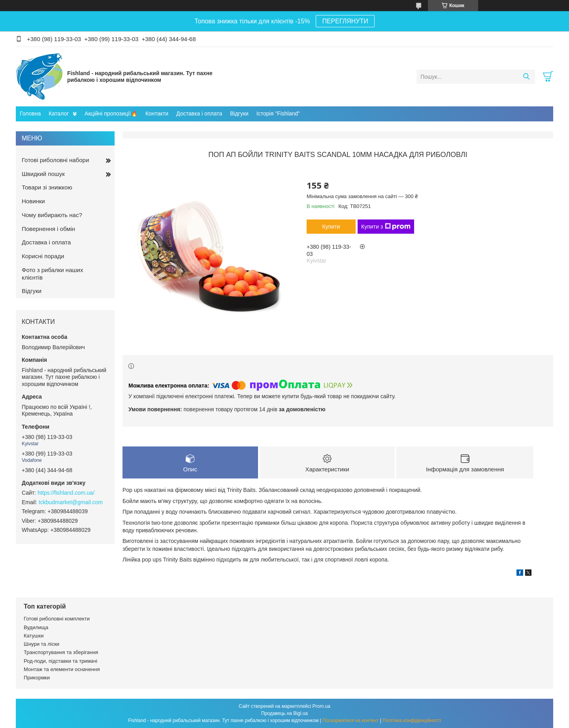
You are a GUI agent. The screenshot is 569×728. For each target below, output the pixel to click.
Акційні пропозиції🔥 (111, 113)
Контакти (157, 113)
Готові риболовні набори (55, 160)
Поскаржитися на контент (350, 720)
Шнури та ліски (41, 644)
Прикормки (37, 678)
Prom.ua (321, 706)
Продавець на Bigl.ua (284, 713)
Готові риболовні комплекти (57, 619)
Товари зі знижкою (47, 187)
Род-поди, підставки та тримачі (60, 661)
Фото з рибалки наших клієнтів (52, 274)
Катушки (34, 636)
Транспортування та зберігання (61, 652)
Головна (30, 113)
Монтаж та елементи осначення (62, 669)
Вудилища (36, 627)
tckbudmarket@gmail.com (71, 502)
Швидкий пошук (43, 174)
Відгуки (239, 113)
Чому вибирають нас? (52, 215)
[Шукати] (526, 77)
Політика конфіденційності (412, 720)
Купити (331, 227)
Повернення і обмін (48, 229)
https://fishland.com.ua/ (66, 493)
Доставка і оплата (199, 113)
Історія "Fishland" (278, 113)
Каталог (59, 113)
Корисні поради (43, 256)
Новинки (33, 201)
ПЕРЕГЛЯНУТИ (345, 21)
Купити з (386, 227)
